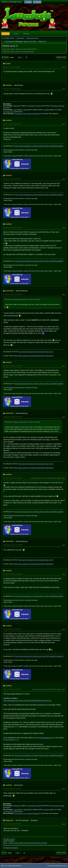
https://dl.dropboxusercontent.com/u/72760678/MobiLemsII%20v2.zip (27, 701)
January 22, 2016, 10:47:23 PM (12, 689)
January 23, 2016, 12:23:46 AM (12, 789)
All (26, 57)
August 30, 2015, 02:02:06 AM (12, 67)
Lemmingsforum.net (46, 738)
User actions (61, 57)
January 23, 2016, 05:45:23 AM (12, 824)
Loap (15, 110)
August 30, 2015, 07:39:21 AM (12, 89)
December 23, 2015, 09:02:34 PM (13, 478)
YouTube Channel (9, 839)
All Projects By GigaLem (11, 848)
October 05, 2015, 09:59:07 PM (12, 124)
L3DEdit (25, 110)
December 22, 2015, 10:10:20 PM (13, 366)
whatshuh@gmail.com (11, 740)
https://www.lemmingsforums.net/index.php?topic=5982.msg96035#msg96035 (39, 146)
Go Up (4, 853)
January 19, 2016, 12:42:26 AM (12, 629)
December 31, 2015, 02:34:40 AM (13, 574)
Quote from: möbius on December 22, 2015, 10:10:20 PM (23, 422)
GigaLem (26, 41)
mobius (9, 120)
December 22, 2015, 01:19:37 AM (13, 228)
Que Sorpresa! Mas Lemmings (37, 843)
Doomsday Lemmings (58, 106)
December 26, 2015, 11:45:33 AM (13, 545)
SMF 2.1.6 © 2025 (6, 866)
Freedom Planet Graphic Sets (18, 843)
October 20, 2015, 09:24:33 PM (12, 179)
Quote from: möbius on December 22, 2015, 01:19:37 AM (23, 300)
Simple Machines (17, 866)
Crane (8, 63)
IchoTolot (33, 41)
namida (8, 85)
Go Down (5, 57)
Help (49, 866)
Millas (5, 843)
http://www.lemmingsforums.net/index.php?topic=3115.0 (36, 352)
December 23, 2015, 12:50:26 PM (13, 417)
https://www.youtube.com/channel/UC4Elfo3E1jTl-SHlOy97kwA (34, 356)
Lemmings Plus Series (34, 106)
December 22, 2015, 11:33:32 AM (13, 294)
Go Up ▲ (64, 866)
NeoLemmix (17, 106)
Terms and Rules (56, 866)
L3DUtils (46, 110)
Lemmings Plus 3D (9, 112)
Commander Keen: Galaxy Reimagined (26, 114)
